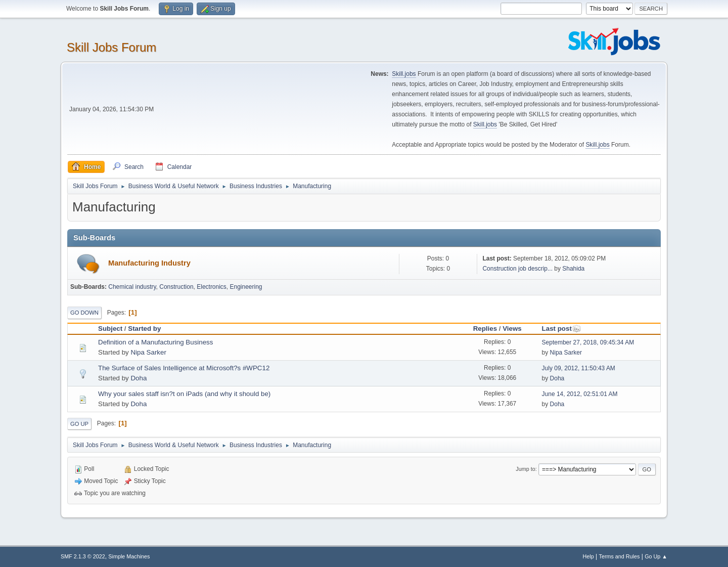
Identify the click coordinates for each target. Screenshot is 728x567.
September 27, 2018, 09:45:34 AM (588, 342)
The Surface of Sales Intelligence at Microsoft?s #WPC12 (184, 368)
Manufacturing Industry (149, 263)
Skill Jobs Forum (111, 47)
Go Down (84, 313)
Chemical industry (132, 287)
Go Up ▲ (656, 556)
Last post (561, 329)
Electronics (212, 287)
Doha (139, 378)
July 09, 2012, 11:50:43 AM (579, 368)
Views (512, 329)
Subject (110, 329)
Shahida (573, 269)
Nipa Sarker (148, 352)
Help (588, 556)
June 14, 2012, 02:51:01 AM (580, 394)
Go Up (79, 424)
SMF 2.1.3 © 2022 (83, 556)
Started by (144, 329)
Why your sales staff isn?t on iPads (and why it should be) (184, 394)
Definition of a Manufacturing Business (155, 342)
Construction (176, 287)
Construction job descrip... (517, 269)
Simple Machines (129, 556)
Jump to (525, 469)
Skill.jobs (404, 74)
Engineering (246, 287)
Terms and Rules (620, 556)
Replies (485, 329)
